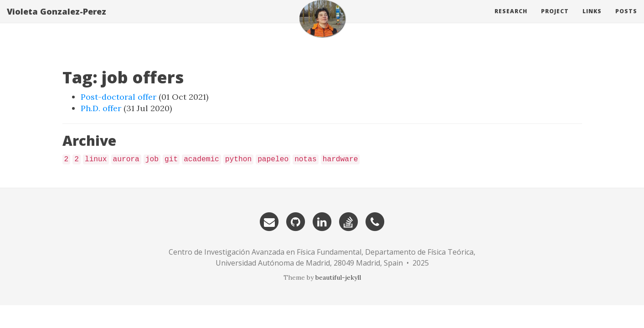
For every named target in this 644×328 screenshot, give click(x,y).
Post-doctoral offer (118, 97)
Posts (626, 20)
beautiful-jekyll (338, 277)
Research (511, 20)
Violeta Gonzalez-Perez (57, 20)
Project (555, 20)
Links (592, 20)
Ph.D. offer (101, 108)
